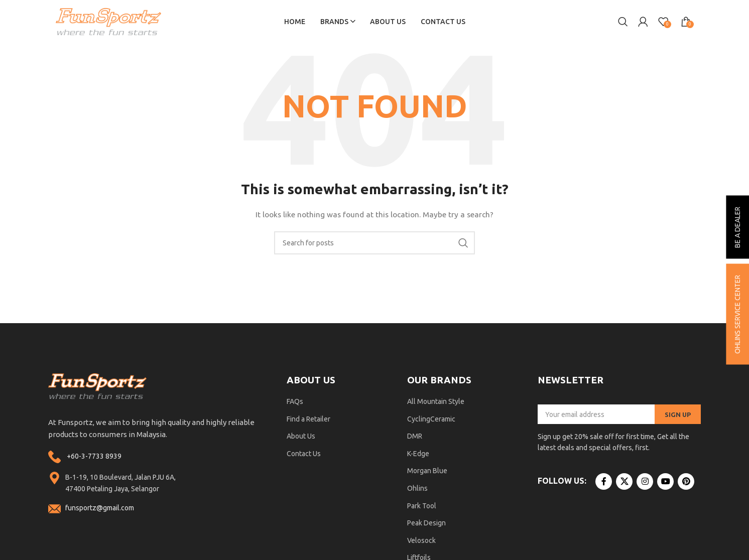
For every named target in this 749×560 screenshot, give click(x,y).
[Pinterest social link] (686, 483)
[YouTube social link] (665, 483)
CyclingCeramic (431, 421)
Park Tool (422, 507)
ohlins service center (737, 314)
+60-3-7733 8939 (94, 458)
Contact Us (304, 455)
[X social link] (624, 483)
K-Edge (418, 455)
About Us (301, 438)
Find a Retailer (308, 421)
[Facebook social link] (604, 483)
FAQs (295, 403)
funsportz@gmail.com (100, 510)
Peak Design (426, 525)
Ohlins (417, 490)
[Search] (623, 23)
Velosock (421, 542)
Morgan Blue (427, 473)
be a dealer (737, 227)
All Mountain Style (436, 403)
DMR (415, 438)
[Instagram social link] (645, 483)
